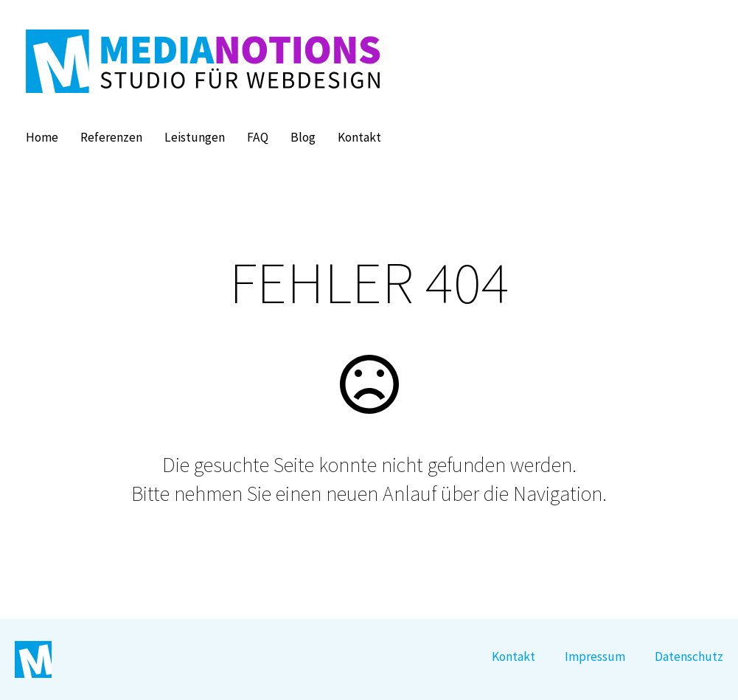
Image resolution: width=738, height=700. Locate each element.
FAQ (258, 137)
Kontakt (359, 137)
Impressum (595, 656)
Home (42, 137)
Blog (303, 137)
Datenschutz (689, 656)
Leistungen (195, 137)
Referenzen (111, 137)
